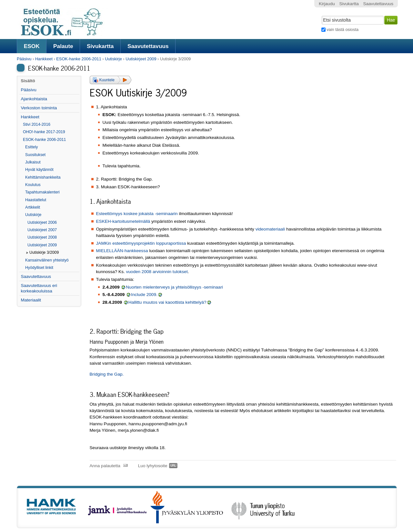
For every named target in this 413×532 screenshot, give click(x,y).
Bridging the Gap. (107, 374)
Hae (321, 15)
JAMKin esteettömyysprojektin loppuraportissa (141, 243)
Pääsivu (24, 59)
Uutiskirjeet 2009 (141, 59)
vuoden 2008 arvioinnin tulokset (157, 272)
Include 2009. (144, 295)
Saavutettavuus (148, 46)
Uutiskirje (113, 59)
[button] (111, 80)
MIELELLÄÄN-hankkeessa (122, 251)
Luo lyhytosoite (153, 466)
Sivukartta (100, 46)
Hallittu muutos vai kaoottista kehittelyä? (167, 302)
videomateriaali (271, 229)
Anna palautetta (105, 466)
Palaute (63, 46)
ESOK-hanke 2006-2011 (79, 59)
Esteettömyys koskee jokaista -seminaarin (137, 214)
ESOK (32, 46)
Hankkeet (44, 59)
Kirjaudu (327, 4)
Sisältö (28, 81)
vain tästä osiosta (342, 30)
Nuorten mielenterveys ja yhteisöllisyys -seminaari (174, 287)
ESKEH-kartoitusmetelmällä (123, 221)
